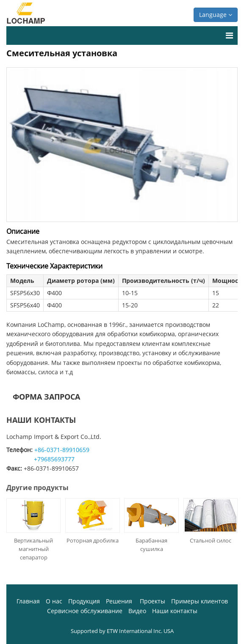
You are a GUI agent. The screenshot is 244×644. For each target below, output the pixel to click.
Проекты (152, 601)
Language (216, 15)
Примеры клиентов (200, 601)
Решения (120, 601)
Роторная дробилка (93, 540)
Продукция (84, 601)
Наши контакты (41, 420)
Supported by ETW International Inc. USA (122, 631)
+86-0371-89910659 (62, 450)
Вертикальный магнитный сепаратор (33, 549)
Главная (28, 601)
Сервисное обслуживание (85, 611)
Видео (137, 611)
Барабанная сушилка (151, 545)
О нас (54, 601)
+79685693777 (54, 459)
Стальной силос (211, 540)
